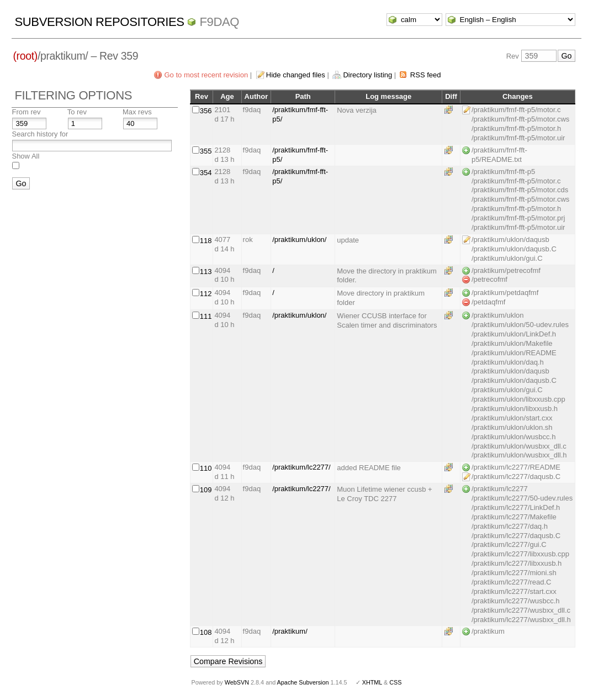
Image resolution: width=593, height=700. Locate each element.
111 (206, 316)
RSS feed (426, 75)
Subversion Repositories (99, 22)
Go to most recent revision (206, 75)
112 (206, 294)
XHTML (372, 682)
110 (206, 468)
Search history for (40, 134)
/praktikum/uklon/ (299, 240)
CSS (395, 682)
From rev (26, 112)
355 (206, 151)
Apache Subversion (303, 682)
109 (206, 490)
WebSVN (237, 682)
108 (206, 632)
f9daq (219, 22)
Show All (25, 156)
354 (206, 173)
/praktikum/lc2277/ (301, 467)
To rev (77, 112)
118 (206, 241)
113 (206, 272)
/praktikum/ (290, 631)
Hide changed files (296, 75)
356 (206, 111)
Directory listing (367, 75)
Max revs (137, 112)
